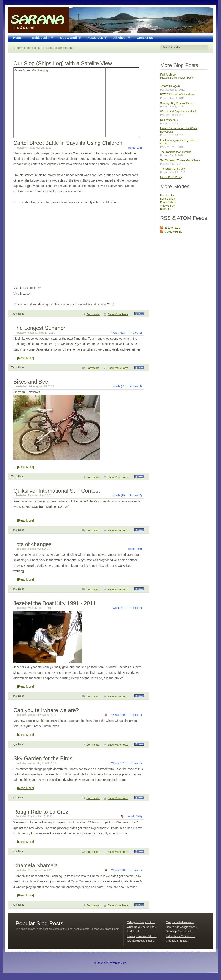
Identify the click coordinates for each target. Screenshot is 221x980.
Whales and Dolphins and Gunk (178, 112)
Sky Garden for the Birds (43, 758)
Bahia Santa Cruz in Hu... (181, 936)
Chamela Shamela (36, 865)
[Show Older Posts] (171, 177)
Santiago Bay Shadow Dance (177, 103)
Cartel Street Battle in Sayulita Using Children (68, 143)
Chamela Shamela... (178, 941)
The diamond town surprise (176, 152)
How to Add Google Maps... (182, 927)
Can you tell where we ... (180, 922)
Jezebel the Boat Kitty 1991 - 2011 (55, 603)
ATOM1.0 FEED (171, 232)
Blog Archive (167, 196)
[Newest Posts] (169, 78)
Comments (93, 314)
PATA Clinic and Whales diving (178, 95)
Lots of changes (32, 544)
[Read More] (26, 358)
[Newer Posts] (186, 78)
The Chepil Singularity (173, 169)
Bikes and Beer (32, 382)
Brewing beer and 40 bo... (142, 936)
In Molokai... (134, 932)
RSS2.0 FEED (170, 228)
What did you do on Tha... (142, 927)
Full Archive (168, 75)
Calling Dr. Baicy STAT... (141, 922)
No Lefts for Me (169, 120)
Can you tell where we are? (46, 710)
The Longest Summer (39, 328)
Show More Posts (118, 314)
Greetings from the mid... (180, 932)
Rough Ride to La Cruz (41, 812)
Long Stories (167, 199)
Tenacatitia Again (170, 86)
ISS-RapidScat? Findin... (141, 941)
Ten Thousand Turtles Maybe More (180, 160)
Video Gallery (168, 206)
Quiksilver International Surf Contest (57, 491)
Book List (165, 209)
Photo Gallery (168, 202)
